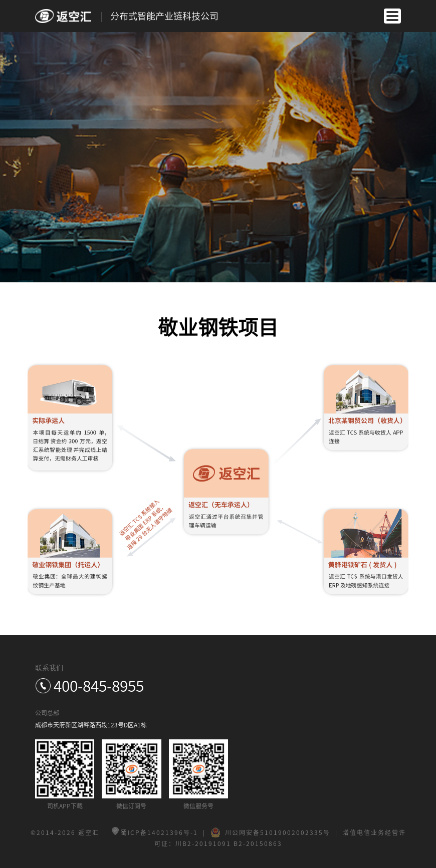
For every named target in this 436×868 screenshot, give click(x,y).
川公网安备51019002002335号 (270, 832)
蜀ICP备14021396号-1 (155, 832)
